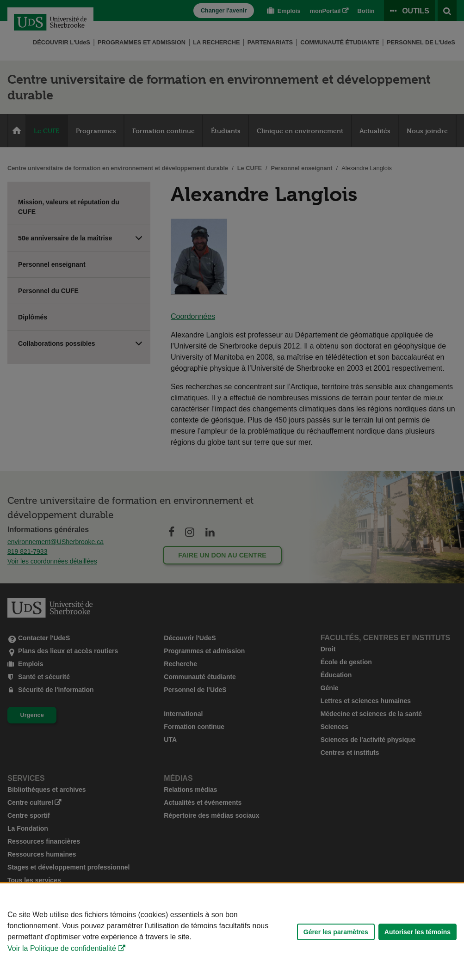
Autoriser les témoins (418, 932)
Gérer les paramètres (336, 932)
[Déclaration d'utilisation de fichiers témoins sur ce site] (232, 932)
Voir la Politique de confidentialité (62, 948)
